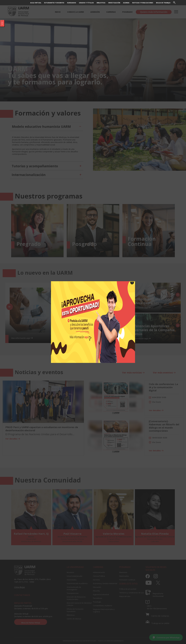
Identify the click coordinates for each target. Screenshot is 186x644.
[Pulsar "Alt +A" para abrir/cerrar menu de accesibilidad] (2, 23)
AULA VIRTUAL (36, 3)
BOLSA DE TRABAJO (163, 3)
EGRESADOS (72, 3)
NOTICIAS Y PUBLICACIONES (143, 3)
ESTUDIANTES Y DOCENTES (54, 3)
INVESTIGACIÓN (114, 3)
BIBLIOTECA (101, 3)
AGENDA (126, 3)
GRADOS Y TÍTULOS (86, 3)
